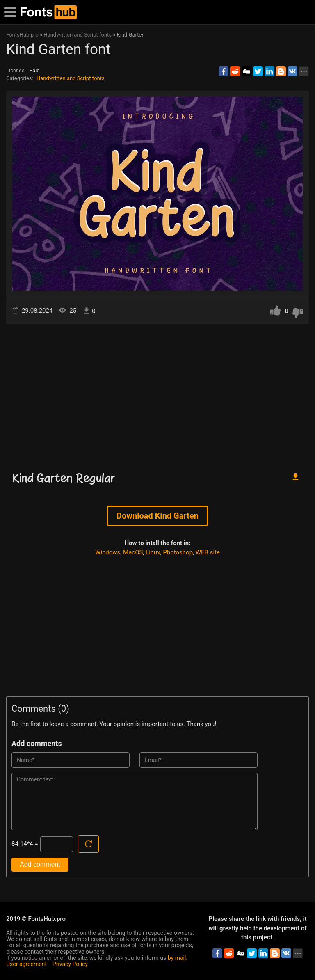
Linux (153, 552)
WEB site (208, 552)
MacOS (133, 552)
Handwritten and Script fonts (71, 78)
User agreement (26, 964)
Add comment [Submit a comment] (40, 864)
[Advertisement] (157, 394)
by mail (177, 958)
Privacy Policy (70, 964)
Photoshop (178, 552)
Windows (108, 552)
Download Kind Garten (157, 516)
